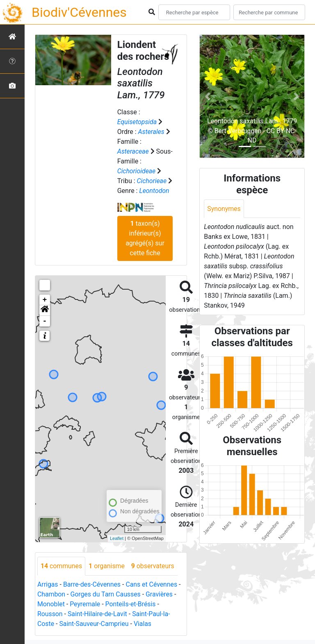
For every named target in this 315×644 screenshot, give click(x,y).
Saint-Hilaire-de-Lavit (98, 614)
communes (62, 566)
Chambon (51, 594)
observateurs (154, 566)
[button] (45, 311)
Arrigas (48, 584)
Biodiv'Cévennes (79, 12)
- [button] (45, 321)
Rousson (50, 614)
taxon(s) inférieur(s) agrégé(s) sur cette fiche (145, 238)
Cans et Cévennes (153, 584)
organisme (107, 566)
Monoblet (51, 604)
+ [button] (45, 300)
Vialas (144, 624)
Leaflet (117, 538)
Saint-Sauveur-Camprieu (95, 624)
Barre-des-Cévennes (92, 584)
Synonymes (224, 209)
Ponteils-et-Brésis (131, 604)
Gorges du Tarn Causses (106, 594)
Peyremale (86, 604)
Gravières (161, 594)
